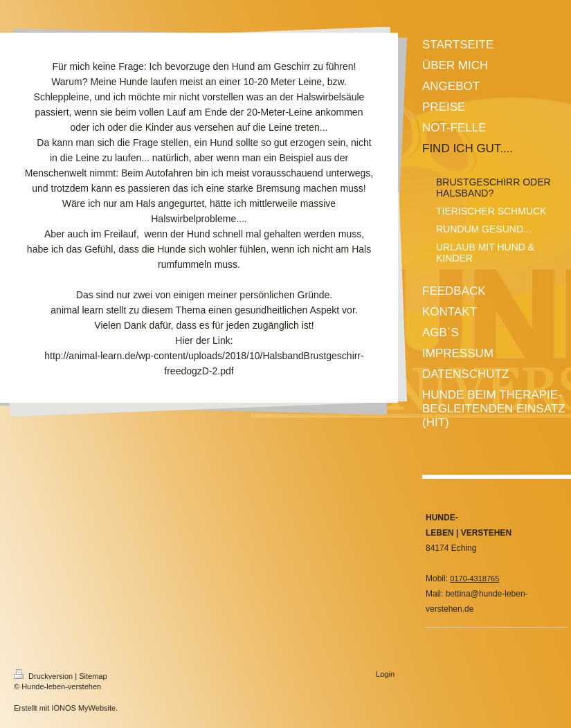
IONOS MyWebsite (83, 708)
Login (385, 674)
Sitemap (93, 676)
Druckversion (44, 676)
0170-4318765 (474, 579)
